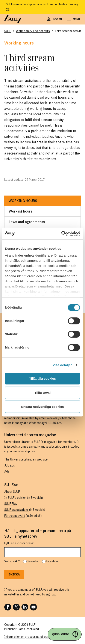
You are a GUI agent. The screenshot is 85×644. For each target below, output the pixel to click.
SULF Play (11, 504)
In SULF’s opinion (15, 498)
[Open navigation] (73, 19)
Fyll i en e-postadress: (19, 543)
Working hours (23, 201)
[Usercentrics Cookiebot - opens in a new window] (61, 234)
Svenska (33, 561)
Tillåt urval (43, 393)
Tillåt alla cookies (42, 379)
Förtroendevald (15, 516)
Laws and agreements (27, 222)
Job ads (10, 465)
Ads (7, 471)
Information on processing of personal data (34, 637)
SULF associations (16, 510)
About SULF (12, 492)
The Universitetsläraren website (26, 459)
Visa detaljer (62, 365)
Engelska (53, 561)
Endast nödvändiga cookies (42, 407)
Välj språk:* (12, 561)
